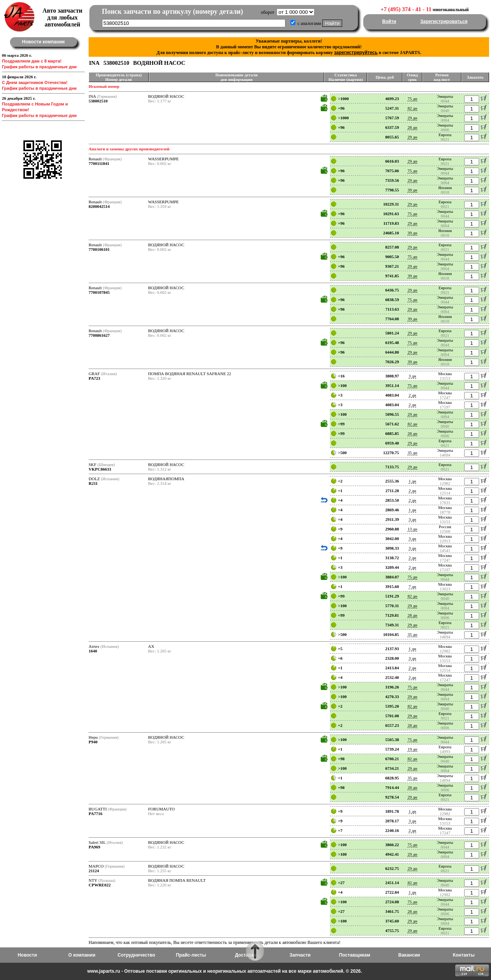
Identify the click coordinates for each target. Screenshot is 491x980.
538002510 (98, 101)
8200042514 (99, 206)
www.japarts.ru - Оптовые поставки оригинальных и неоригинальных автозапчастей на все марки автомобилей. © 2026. (224, 971)
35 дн (412, 453)
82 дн (412, 108)
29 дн (412, 118)
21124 (94, 871)
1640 (93, 651)
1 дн (412, 481)
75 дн (412, 99)
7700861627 (99, 335)
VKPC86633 (100, 469)
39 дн (412, 190)
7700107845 (99, 292)
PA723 (94, 378)
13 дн (412, 529)
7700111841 (99, 163)
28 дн (412, 127)
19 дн (412, 749)
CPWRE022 (100, 885)
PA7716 (96, 814)
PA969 (94, 847)
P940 (93, 742)
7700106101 (99, 249)
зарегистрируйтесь (356, 53)
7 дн (412, 586)
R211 (93, 483)
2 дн (412, 395)
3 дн (412, 376)
